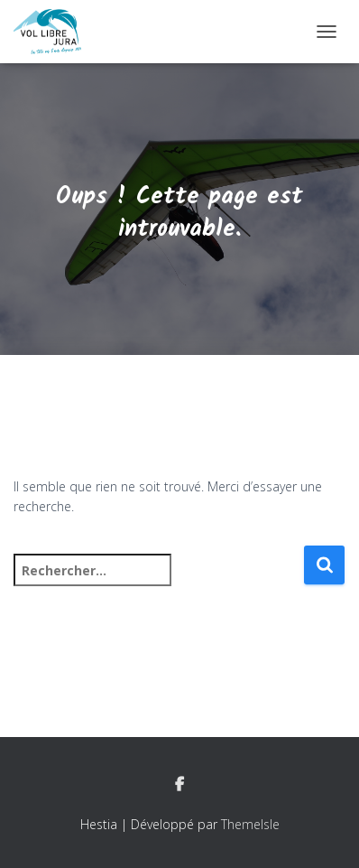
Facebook (179, 785)
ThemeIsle (250, 824)
